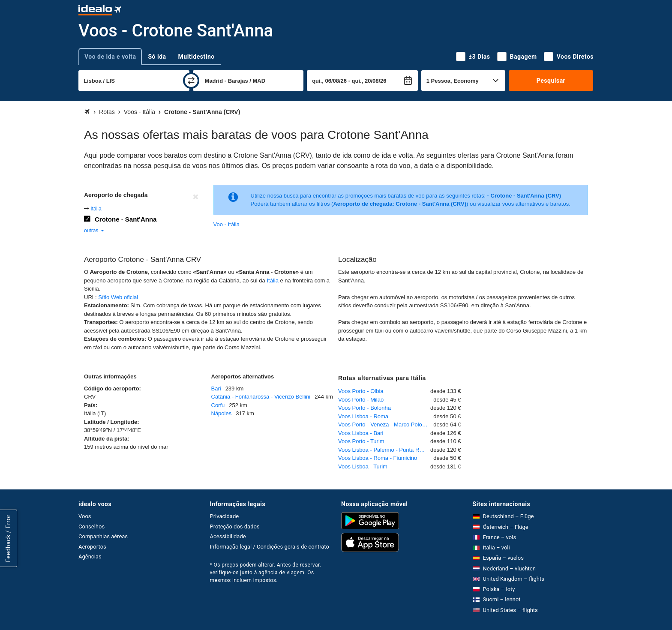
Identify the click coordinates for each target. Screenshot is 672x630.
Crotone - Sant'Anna (126, 219)
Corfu (218, 405)
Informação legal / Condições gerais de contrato (270, 547)
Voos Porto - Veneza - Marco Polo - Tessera (386, 424)
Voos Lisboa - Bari (361, 433)
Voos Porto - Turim (361, 441)
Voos (85, 516)
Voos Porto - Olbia (361, 391)
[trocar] (191, 81)
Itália (96, 209)
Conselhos (91, 526)
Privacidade (225, 516)
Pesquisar (551, 81)
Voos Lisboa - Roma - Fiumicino (378, 458)
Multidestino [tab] (196, 57)
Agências (90, 556)
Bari (216, 388)
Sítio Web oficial (118, 297)
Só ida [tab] (157, 57)
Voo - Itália (226, 224)
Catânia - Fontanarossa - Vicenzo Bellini (261, 397)
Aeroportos (92, 547)
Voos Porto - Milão (361, 400)
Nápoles (222, 413)
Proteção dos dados (235, 526)
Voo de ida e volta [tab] (110, 57)
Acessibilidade (228, 536)
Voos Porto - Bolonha (364, 408)
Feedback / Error (8, 538)
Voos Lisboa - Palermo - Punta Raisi (383, 450)
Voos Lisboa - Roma (363, 416)
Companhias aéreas (103, 536)
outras (94, 231)
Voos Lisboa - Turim (363, 466)
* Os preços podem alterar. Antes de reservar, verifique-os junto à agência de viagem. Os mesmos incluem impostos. (265, 573)
